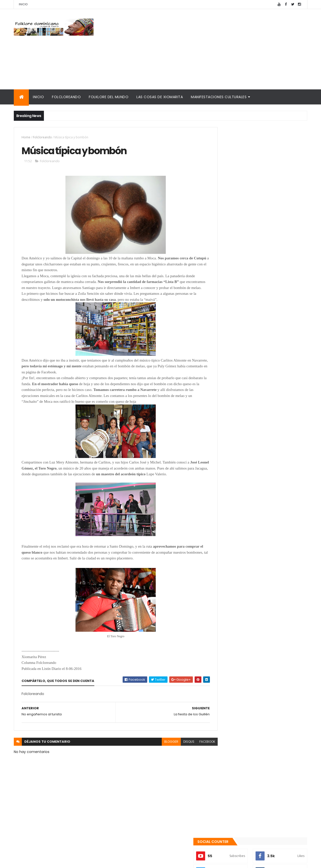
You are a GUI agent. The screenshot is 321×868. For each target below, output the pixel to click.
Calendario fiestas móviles (242, 593)
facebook (196, 748)
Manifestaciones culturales (219, 97)
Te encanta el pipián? (257, 465)
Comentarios (285, 528)
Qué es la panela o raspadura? (265, 485)
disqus (178, 748)
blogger (160, 748)
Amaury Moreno (26, 861)
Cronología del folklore (238, 565)
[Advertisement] (216, 49)
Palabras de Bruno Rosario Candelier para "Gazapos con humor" (256, 579)
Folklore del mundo (109, 97)
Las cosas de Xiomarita (160, 97)
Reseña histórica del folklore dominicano (256, 605)
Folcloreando (66, 97)
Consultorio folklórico (237, 559)
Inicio (23, 4)
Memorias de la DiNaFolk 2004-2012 (250, 571)
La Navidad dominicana (239, 587)
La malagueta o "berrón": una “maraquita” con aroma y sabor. (267, 508)
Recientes (239, 528)
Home (26, 137)
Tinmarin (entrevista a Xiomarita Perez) (255, 599)
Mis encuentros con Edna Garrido (248, 553)
